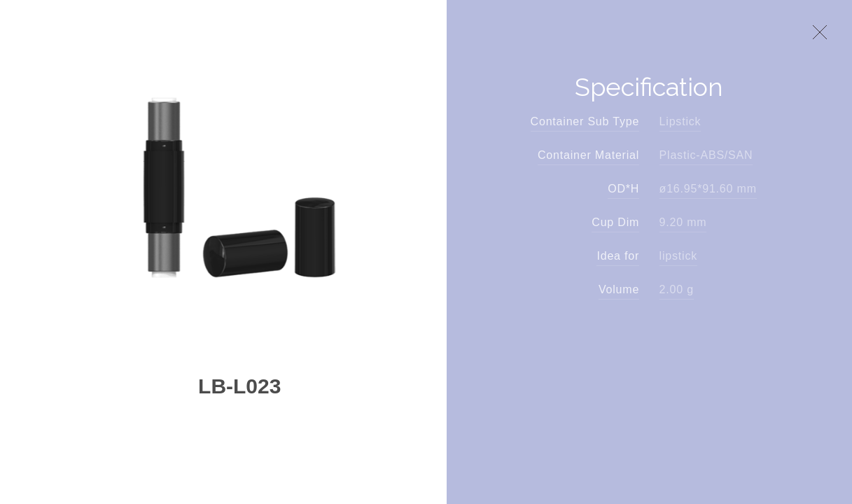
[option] (239, 188)
